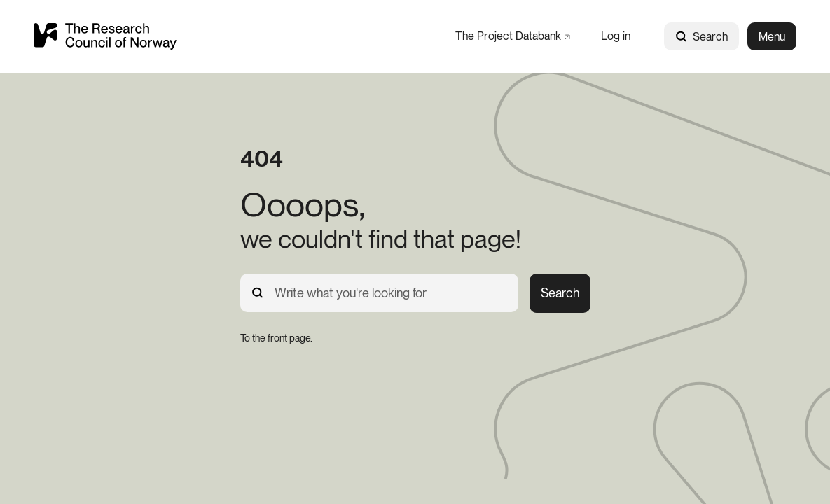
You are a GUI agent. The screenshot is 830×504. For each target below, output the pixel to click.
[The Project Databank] (513, 36)
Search (701, 37)
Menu (772, 37)
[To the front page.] (276, 338)
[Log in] (616, 36)
